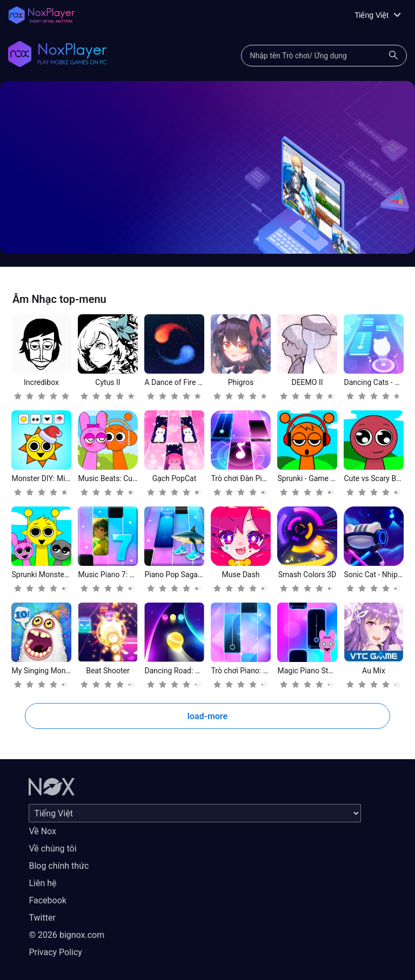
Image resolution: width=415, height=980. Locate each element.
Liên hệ (42, 883)
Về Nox (42, 831)
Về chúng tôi (52, 849)
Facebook (47, 900)
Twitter (42, 918)
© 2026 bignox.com (66, 935)
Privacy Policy (55, 952)
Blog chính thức (59, 866)
